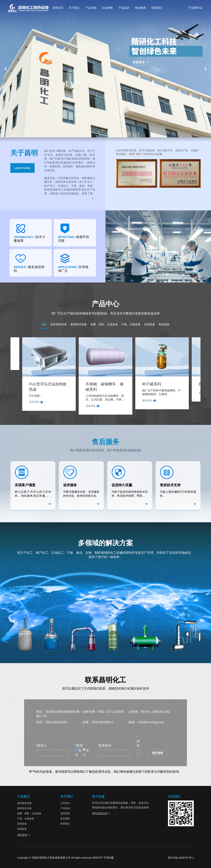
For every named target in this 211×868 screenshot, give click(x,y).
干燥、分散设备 (131, 324)
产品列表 (91, 8)
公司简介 (65, 803)
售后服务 (140, 8)
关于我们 (74, 8)
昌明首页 (58, 8)
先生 (78, 752)
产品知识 (124, 8)
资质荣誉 (65, 813)
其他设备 (164, 324)
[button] (103, 131)
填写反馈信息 (101, 813)
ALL (44, 324)
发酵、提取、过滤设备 (104, 324)
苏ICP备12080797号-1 (181, 858)
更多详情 (20, 401)
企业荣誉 (107, 8)
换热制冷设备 (79, 324)
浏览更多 (24, 835)
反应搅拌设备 (59, 324)
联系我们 (157, 8)
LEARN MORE (22, 168)
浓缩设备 (150, 324)
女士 (86, 752)
